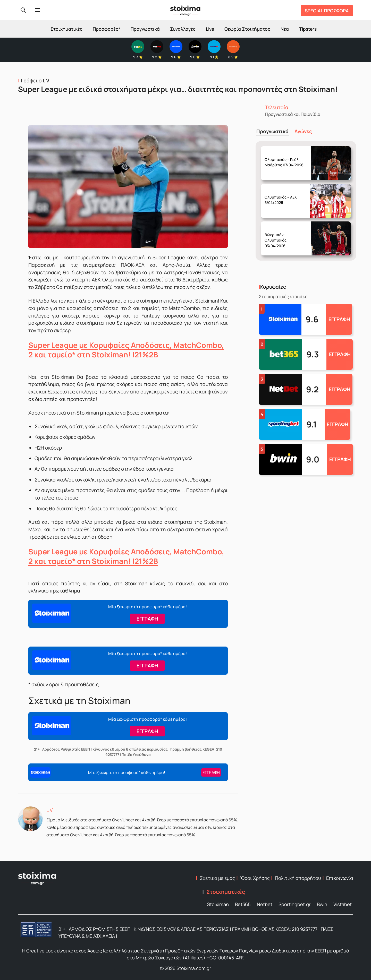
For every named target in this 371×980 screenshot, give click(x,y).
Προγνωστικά (145, 29)
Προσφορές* (107, 29)
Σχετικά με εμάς (217, 878)
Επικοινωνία (340, 878)
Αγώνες (302, 131)
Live (210, 29)
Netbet (265, 904)
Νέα (285, 29)
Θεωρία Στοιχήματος (247, 29)
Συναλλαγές (183, 29)
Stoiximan (218, 904)
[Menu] (38, 10)
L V (50, 810)
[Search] (23, 10)
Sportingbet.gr (295, 904)
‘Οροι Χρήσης (255, 878)
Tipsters (308, 29)
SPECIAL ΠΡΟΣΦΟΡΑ (327, 11)
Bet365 (243, 904)
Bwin (322, 904)
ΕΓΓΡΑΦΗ (339, 319)
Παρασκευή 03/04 (285, 195)
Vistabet (343, 904)
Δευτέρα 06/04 (286, 158)
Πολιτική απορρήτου (298, 878)
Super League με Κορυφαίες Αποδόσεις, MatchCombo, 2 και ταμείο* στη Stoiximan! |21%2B (126, 350)
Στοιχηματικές (66, 29)
